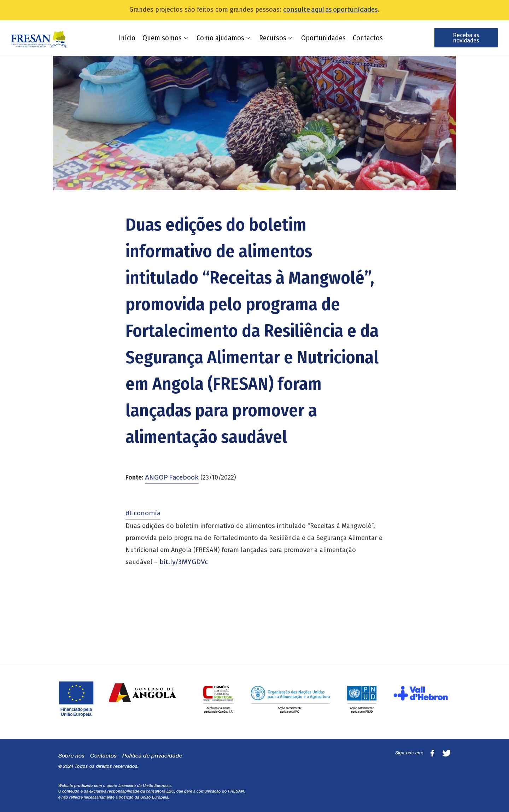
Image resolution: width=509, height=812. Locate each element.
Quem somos (166, 38)
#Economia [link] (143, 513)
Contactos (368, 38)
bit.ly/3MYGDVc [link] (184, 562)
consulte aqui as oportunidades (330, 9)
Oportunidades (323, 38)
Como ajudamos (224, 38)
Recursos (277, 38)
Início (127, 38)
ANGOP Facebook (172, 477)
